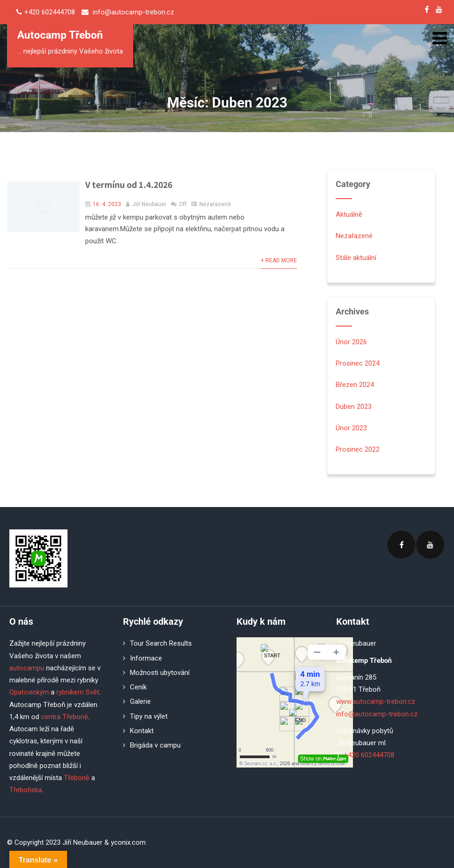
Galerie (140, 701)
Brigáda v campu (155, 745)
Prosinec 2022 (358, 449)
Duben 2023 (354, 407)
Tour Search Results (161, 643)
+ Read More (279, 260)
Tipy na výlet (149, 716)
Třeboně (77, 778)
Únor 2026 (351, 342)
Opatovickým (29, 692)
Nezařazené (215, 204)
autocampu (27, 668)
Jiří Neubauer (149, 204)
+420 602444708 (369, 755)
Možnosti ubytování (160, 673)
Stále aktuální (356, 258)
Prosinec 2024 (358, 363)
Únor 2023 (351, 428)
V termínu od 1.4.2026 (129, 185)
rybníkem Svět (78, 692)
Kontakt (142, 731)
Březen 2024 (355, 385)
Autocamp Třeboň (60, 35)
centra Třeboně (64, 717)
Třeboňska (26, 790)
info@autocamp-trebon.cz (377, 714)
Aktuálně (349, 214)
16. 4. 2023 (107, 204)
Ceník (138, 687)
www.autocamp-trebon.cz (376, 701)
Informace (146, 658)
